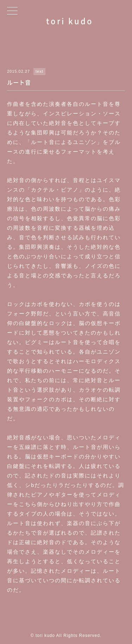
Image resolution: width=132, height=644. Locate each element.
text (39, 71)
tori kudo (70, 21)
